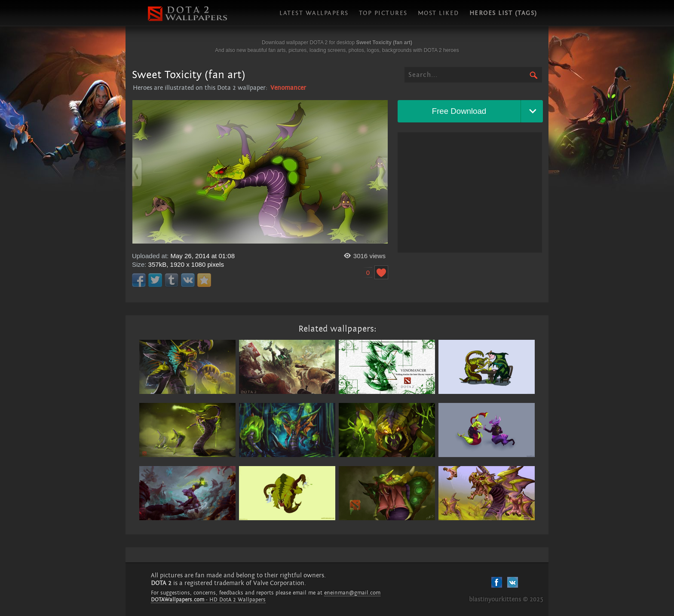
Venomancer (288, 88)
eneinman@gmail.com (352, 593)
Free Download (459, 111)
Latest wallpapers (314, 13)
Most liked (438, 13)
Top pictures (383, 13)
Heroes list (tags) (503, 13)
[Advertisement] (470, 192)
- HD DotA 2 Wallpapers (208, 600)
